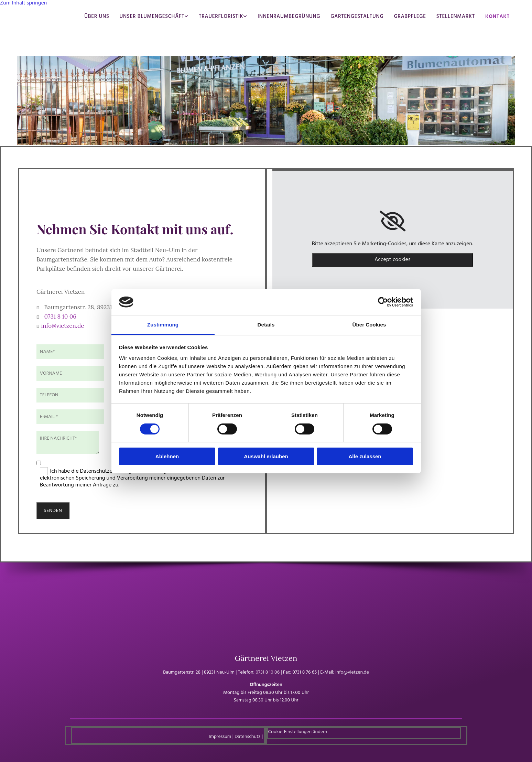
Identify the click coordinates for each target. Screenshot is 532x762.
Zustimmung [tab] (163, 325)
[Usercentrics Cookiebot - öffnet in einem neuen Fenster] (383, 302)
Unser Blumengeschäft (152, 17)
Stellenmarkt (456, 17)
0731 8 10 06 (60, 316)
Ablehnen (167, 456)
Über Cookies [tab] (369, 325)
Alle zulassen (365, 456)
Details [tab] (266, 325)
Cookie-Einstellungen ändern (298, 732)
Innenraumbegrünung (289, 17)
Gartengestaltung (357, 17)
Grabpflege (410, 17)
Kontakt (497, 17)
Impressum (220, 737)
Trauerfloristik (221, 17)
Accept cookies (393, 260)
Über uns (97, 17)
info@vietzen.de (62, 326)
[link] (393, 221)
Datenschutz (247, 737)
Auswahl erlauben (266, 456)
